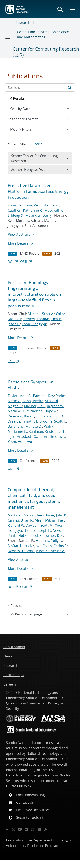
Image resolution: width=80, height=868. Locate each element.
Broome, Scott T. (53, 421)
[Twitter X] (13, 829)
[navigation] (40, 614)
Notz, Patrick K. (30, 536)
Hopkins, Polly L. (49, 541)
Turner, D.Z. (54, 536)
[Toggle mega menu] (73, 9)
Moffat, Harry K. (20, 546)
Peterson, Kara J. (21, 416)
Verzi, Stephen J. (47, 205)
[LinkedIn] (39, 829)
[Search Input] (40, 88)
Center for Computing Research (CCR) (46, 52)
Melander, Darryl (39, 215)
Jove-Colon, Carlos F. (51, 546)
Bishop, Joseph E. (37, 530)
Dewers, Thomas (36, 319)
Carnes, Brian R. (20, 520)
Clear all (38, 144)
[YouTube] (20, 829)
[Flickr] (26, 829)
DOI (13, 262)
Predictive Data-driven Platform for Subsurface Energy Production (38, 191)
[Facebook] (7, 829)
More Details (20, 243)
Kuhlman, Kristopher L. (47, 431)
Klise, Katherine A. (51, 551)
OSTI (26, 262)
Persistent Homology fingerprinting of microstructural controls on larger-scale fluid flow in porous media (34, 294)
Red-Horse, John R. (52, 515)
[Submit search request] (70, 88)
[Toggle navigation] (8, 38)
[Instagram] (33, 829)
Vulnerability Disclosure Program (33, 846)
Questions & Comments (25, 703)
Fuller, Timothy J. (52, 437)
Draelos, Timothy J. (23, 421)
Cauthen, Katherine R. (25, 210)
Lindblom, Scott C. (50, 416)
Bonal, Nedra (33, 401)
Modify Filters (27, 129)
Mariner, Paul (35, 406)
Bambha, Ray (44, 396)
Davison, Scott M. (39, 525)
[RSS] (45, 829)
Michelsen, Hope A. (42, 411)
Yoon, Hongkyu (20, 205)
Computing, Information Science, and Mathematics (43, 34)
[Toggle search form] (60, 9)
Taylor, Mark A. (20, 396)
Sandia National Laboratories (29, 743)
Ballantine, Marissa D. (25, 426)
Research (23, 23)
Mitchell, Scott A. (41, 314)
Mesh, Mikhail (46, 520)
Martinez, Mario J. (22, 515)
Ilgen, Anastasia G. (22, 437)
